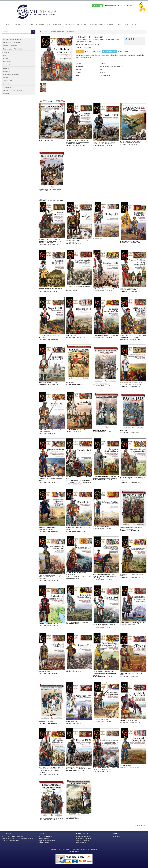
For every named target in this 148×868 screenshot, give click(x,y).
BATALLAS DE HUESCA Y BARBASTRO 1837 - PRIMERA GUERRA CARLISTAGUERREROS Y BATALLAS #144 (106, 770)
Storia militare (45, 32)
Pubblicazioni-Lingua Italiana (12, 39)
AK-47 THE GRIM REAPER (10, 841)
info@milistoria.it (44, 843)
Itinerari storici (7, 84)
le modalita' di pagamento (84, 839)
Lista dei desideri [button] (110, 6)
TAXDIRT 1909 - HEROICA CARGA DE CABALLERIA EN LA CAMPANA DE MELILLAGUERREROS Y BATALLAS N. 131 (106, 144)
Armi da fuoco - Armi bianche (12, 43)
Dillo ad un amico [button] (124, 52)
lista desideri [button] (93, 52)
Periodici (5, 78)
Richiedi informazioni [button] (110, 52)
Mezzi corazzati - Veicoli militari (12, 49)
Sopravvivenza (7, 81)
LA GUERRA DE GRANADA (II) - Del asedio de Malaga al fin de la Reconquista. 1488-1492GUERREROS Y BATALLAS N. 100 (106, 478)
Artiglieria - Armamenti (10, 46)
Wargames (6, 68)
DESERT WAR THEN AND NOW (12, 837)
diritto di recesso (81, 843)
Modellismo (6, 71)
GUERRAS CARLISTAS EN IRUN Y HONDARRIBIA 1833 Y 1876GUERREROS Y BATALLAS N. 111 (130, 290)
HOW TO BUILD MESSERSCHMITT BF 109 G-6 (17, 839)
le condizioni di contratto (83, 837)
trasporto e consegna (82, 841)
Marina (5, 55)
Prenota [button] (80, 52)
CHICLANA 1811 (98, 238)
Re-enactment (7, 87)
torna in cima (140, 826)
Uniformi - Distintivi (8, 65)
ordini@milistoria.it (44, 839)
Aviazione (6, 52)
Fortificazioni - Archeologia (11, 74)
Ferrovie (5, 59)
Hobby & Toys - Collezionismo (12, 90)
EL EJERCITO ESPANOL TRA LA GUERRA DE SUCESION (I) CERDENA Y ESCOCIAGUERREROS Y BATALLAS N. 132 (133, 385)
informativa (116, 837)
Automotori (6, 94)
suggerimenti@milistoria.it (47, 841)
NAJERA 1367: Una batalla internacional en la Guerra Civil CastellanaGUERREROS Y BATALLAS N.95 (51, 432)
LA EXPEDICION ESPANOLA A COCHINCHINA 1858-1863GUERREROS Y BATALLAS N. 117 (48, 529)
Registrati (121, 6)
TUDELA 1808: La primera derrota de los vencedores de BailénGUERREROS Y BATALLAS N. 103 (104, 626)
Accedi (130, 6)
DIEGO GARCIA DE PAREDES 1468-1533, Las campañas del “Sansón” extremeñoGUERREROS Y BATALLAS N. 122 (133, 337)
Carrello (98, 6)
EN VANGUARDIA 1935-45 (46, 140)
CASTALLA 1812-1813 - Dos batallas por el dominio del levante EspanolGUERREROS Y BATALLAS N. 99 (50, 290)
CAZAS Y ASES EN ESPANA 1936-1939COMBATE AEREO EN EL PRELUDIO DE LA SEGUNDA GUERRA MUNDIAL (133, 143)
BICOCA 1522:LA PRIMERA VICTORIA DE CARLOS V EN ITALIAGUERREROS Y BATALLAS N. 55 (132, 529)
